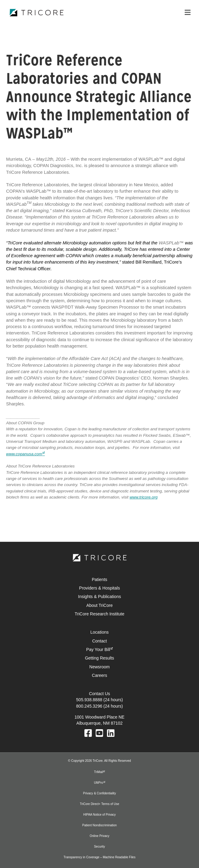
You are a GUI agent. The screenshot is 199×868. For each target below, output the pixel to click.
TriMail (99, 772)
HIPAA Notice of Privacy (100, 815)
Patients (100, 579)
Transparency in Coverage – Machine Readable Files (100, 857)
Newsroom (100, 667)
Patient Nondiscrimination (100, 825)
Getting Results (100, 658)
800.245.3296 (89, 706)
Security (99, 847)
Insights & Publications (100, 597)
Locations (100, 632)
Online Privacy (99, 836)
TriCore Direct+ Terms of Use (100, 804)
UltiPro (98, 783)
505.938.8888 (89, 700)
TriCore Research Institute (100, 614)
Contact (99, 641)
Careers (100, 675)
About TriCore (99, 605)
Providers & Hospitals (100, 588)
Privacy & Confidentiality (100, 793)
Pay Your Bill (98, 649)
